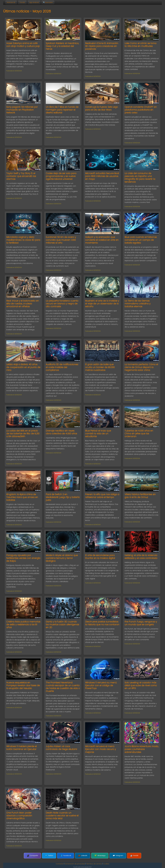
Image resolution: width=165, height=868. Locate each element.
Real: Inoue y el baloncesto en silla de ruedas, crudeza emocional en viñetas (23, 304)
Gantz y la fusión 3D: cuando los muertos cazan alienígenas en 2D (62, 624)
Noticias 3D (11, 2)
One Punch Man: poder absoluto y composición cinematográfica (19, 816)
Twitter (51, 856)
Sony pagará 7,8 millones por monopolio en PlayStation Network (22, 110)
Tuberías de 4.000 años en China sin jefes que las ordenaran (139, 434)
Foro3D (22, 2)
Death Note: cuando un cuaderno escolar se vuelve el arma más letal (62, 816)
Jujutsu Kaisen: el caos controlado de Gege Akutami (61, 748)
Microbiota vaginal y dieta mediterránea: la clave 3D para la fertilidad (23, 240)
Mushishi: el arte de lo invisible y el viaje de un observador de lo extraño (102, 304)
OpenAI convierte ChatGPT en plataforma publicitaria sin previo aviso (141, 110)
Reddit (130, 856)
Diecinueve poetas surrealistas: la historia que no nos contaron (102, 623)
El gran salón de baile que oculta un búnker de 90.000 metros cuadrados (100, 367)
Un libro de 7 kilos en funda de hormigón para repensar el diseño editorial (62, 110)
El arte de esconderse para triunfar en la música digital (100, 557)
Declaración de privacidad (75, 864)
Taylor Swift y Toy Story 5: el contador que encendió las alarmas (21, 176)
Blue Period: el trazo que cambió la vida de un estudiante (98, 434)
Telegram (115, 856)
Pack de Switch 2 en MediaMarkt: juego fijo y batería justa (63, 497)
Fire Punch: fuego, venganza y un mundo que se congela (141, 623)
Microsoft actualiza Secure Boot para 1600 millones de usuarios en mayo (102, 176)
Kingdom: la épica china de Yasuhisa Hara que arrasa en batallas (22, 497)
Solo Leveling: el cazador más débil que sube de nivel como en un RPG (141, 685)
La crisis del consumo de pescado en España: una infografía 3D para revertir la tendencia (140, 178)
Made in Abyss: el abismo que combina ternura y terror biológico (62, 558)
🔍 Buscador (48, 2)
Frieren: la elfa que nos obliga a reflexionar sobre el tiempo (102, 496)
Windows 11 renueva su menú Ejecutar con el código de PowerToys (101, 685)
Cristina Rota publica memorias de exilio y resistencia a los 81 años (23, 624)
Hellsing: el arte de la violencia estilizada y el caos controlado (141, 557)
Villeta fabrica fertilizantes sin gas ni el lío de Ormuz (140, 496)
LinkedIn (83, 856)
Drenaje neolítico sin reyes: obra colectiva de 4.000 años (61, 432)
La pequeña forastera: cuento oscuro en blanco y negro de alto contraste (62, 304)
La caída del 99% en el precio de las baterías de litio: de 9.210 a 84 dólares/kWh (23, 434)
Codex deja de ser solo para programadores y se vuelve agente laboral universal (61, 176)
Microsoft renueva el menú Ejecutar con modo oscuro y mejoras (100, 749)
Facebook (67, 856)
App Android (34, 2)
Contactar (60, 864)
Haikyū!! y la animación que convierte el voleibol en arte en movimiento (102, 240)
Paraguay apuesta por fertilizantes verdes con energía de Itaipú (23, 558)
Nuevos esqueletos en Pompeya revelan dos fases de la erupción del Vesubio (23, 685)
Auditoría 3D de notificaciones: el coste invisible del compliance (62, 367)
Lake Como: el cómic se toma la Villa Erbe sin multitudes (140, 45)
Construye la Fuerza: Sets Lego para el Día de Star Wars (101, 108)
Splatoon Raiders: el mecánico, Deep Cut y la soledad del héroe (62, 46)
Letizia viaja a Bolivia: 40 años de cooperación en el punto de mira (23, 367)
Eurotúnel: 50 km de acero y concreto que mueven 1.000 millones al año (61, 240)
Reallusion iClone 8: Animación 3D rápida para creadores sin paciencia (102, 46)
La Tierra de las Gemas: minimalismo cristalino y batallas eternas (138, 304)
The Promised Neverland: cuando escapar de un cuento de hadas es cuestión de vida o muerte (63, 687)
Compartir (36, 856)
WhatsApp (99, 856)
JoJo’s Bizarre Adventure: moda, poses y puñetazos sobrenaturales (142, 749)
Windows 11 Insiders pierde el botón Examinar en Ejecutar (22, 748)
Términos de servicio (94, 864)
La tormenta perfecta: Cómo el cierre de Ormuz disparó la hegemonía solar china (141, 367)
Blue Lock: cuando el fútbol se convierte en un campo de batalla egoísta (141, 240)
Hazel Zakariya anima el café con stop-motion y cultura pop (23, 45)
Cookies (106, 864)
